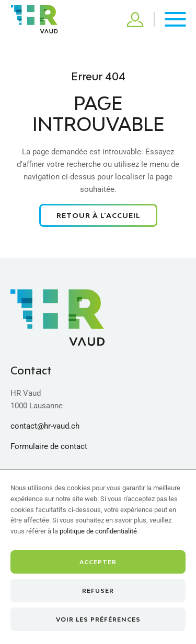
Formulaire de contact (49, 446)
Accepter (98, 562)
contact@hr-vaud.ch (45, 426)
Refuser (98, 591)
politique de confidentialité (98, 531)
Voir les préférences (98, 619)
